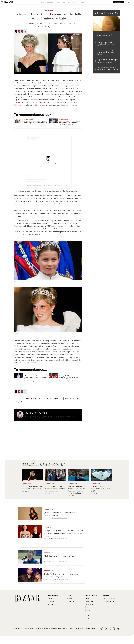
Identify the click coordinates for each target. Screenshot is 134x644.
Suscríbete (118, 2)
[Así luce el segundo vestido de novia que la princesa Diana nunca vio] (53, 121)
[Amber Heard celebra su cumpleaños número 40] (33, 475)
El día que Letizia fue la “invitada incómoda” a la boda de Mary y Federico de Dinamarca (69, 377)
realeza (19, 398)
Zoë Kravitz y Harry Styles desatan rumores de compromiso (55, 489)
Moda (42, 2)
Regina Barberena (53, 27)
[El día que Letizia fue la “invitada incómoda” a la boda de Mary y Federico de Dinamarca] (53, 376)
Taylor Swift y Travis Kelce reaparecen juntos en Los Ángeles (61, 575)
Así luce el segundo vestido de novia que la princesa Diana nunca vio (70, 122)
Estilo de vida (73, 2)
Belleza (50, 2)
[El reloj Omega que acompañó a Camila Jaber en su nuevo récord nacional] (78, 475)
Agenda (83, 2)
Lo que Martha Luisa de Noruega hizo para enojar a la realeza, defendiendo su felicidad (35, 123)
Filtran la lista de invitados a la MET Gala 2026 (101, 489)
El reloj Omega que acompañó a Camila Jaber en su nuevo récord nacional (76, 490)
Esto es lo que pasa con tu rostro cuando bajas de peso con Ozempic (107, 52)
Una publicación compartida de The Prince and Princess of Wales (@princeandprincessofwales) (52, 185)
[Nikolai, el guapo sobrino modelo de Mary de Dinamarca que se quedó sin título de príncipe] (18, 376)
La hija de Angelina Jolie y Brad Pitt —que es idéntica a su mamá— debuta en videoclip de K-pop (63, 533)
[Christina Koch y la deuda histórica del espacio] (30, 557)
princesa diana (33, 398)
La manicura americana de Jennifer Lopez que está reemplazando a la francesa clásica (106, 43)
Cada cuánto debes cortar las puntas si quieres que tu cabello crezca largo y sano (107, 69)
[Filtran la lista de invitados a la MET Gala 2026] (101, 475)
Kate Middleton (72, 398)
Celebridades (60, 2)
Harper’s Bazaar (71, 125)
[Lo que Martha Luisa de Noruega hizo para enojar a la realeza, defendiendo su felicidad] (18, 121)
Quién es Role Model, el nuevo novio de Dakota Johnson (61, 514)
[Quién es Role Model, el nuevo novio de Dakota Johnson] (30, 513)
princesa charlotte (52, 398)
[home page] (9, 2)
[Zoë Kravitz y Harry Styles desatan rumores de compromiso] (56, 475)
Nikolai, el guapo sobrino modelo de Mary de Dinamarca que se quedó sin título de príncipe (35, 377)
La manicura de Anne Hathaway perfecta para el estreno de (107, 61)
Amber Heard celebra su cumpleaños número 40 (33, 487)
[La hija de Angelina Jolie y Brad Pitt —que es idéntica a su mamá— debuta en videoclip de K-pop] (30, 531)
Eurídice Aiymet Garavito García (60, 518)
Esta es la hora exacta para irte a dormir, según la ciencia (108, 35)
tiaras (18, 402)
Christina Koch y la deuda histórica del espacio (61, 557)
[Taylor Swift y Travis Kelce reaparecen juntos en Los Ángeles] (30, 575)
